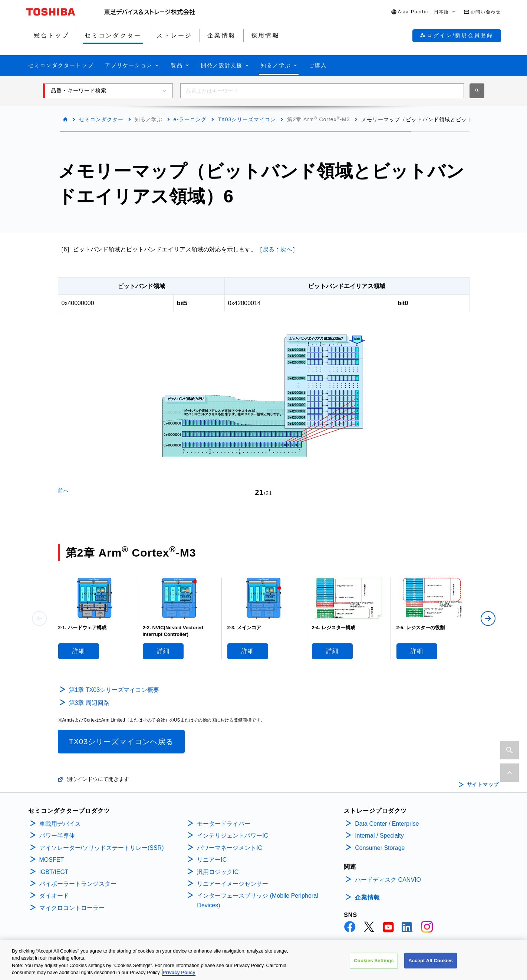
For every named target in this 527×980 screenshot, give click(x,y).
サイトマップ (483, 785)
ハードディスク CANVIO (388, 880)
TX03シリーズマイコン (247, 119)
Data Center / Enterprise (387, 824)
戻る (269, 249)
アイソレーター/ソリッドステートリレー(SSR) (102, 848)
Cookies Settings (374, 962)
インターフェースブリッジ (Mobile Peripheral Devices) (257, 900)
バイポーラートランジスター (78, 884)
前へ (63, 491)
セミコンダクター (101, 119)
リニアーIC (212, 860)
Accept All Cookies (431, 962)
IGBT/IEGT (54, 872)
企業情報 (368, 897)
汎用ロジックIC (218, 872)
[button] (424, 12)
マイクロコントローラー (72, 908)
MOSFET (52, 860)
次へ (286, 249)
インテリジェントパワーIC (233, 836)
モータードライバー (224, 824)
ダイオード (54, 896)
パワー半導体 (57, 836)
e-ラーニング (190, 119)
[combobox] (322, 91)
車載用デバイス (60, 824)
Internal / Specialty (379, 836)
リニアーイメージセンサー (233, 884)
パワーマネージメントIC (230, 848)
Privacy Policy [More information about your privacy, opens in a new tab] (179, 974)
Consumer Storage (380, 848)
